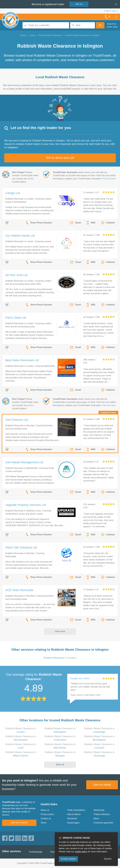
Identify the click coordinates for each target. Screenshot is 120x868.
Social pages (73, 823)
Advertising (99, 810)
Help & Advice (74, 814)
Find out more (109, 179)
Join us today (102, 785)
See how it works (19, 823)
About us (45, 810)
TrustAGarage (35, 852)
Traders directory (102, 814)
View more (60, 631)
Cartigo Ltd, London (80, 678)
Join (79, 4)
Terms (44, 823)
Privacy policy (47, 814)
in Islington (60, 658)
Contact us (46, 818)
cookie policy (81, 852)
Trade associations (76, 810)
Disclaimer (72, 818)
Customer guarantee (103, 823)
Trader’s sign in (111, 11)
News (96, 818)
